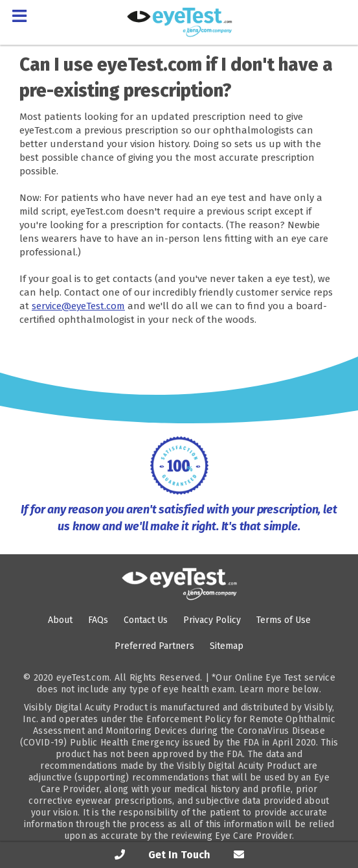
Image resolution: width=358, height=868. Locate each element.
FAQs (98, 620)
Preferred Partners (154, 646)
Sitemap (227, 646)
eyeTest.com (83, 678)
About (60, 620)
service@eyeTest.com (78, 306)
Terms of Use (284, 620)
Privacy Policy (212, 620)
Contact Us (146, 620)
